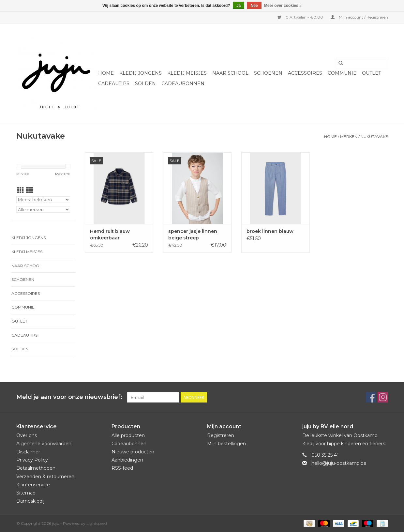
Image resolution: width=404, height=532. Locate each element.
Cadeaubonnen (183, 84)
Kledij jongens (141, 73)
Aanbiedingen (127, 460)
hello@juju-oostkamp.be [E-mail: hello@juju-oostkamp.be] (339, 463)
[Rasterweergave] (21, 190)
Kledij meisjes (187, 73)
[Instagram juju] (383, 397)
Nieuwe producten (133, 452)
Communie (342, 73)
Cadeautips (114, 84)
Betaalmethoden (36, 468)
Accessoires (305, 73)
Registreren (221, 435)
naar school (230, 73)
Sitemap (26, 493)
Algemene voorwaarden (44, 444)
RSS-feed (122, 468)
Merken (349, 137)
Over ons (27, 435)
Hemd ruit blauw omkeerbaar (110, 235)
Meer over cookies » (283, 6)
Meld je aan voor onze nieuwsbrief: (69, 397)
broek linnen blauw (270, 231)
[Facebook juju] (371, 397)
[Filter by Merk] (43, 209)
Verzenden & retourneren (45, 477)
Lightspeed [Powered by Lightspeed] (97, 523)
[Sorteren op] (43, 200)
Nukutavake (374, 137)
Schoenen (268, 73)
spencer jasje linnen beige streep (193, 235)
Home (106, 73)
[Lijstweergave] (30, 190)
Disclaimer (28, 452)
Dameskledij (30, 501)
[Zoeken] (362, 63)
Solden (145, 84)
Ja (239, 6)
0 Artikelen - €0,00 (301, 17)
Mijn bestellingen (226, 444)
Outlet (371, 73)
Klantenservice (33, 485)
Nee (254, 6)
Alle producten (128, 435)
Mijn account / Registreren (359, 17)
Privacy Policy (32, 460)
